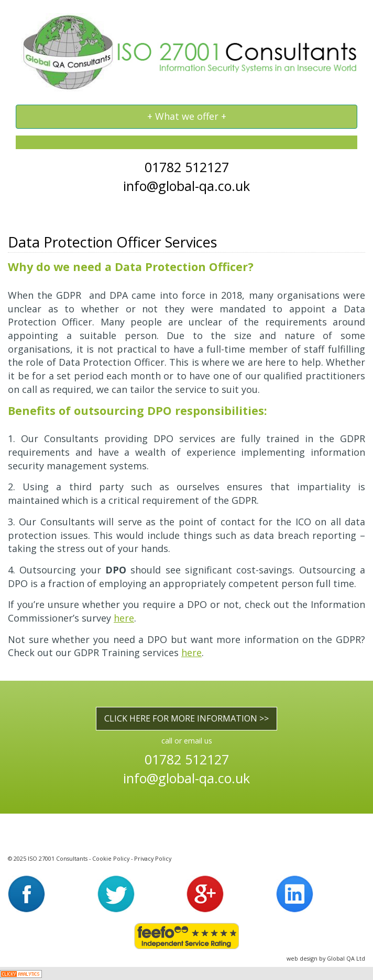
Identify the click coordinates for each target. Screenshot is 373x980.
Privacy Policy (153, 858)
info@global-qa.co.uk (186, 186)
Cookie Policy (111, 858)
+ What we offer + (186, 119)
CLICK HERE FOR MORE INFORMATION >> (186, 718)
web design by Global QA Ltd (326, 958)
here (124, 618)
